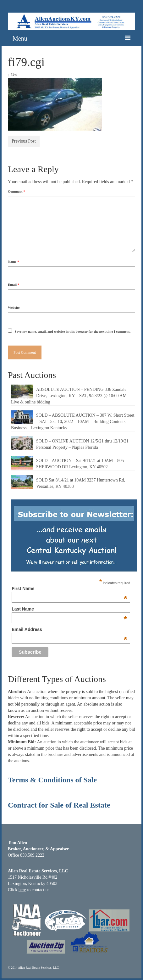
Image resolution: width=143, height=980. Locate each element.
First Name (69, 589)
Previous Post (24, 141)
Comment (16, 191)
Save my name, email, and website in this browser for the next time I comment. (73, 331)
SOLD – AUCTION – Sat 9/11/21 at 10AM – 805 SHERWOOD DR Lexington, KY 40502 (80, 464)
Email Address (69, 629)
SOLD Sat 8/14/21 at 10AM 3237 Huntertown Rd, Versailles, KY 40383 (81, 483)
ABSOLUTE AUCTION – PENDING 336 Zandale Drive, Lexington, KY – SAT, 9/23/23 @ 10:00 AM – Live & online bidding (70, 396)
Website (14, 307)
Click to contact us (29, 890)
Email (14, 284)
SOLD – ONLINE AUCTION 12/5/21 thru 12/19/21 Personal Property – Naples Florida (82, 444)
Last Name (69, 609)
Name (14, 262)
